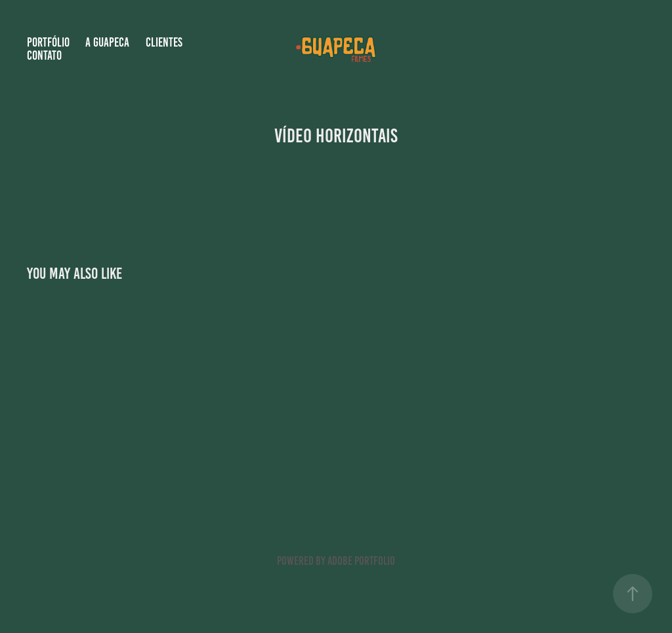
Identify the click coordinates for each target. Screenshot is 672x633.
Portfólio (48, 42)
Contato (44, 55)
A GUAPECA (107, 42)
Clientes (164, 42)
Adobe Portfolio (361, 561)
